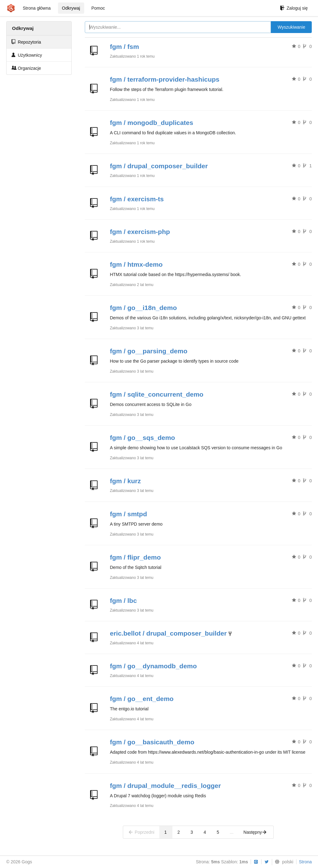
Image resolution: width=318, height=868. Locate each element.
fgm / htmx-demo (136, 264)
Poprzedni (141, 832)
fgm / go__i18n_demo (144, 308)
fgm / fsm (125, 47)
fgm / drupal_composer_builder (159, 166)
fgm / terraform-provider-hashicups (165, 79)
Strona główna (37, 8)
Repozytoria (26, 42)
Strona (305, 862)
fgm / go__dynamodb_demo (154, 666)
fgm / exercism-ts (137, 199)
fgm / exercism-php (140, 232)
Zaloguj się (294, 8)
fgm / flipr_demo (135, 557)
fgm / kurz (125, 481)
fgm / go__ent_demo (142, 699)
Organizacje (26, 68)
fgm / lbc (123, 601)
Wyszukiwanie (291, 27)
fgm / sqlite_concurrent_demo (157, 394)
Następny (255, 832)
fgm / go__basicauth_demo (152, 742)
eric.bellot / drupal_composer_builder (169, 633)
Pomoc (98, 8)
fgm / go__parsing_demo (149, 351)
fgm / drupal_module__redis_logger (166, 786)
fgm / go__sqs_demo (143, 438)
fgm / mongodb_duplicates (152, 123)
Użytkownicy (27, 55)
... (232, 832)
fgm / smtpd (129, 514)
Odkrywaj (71, 8)
